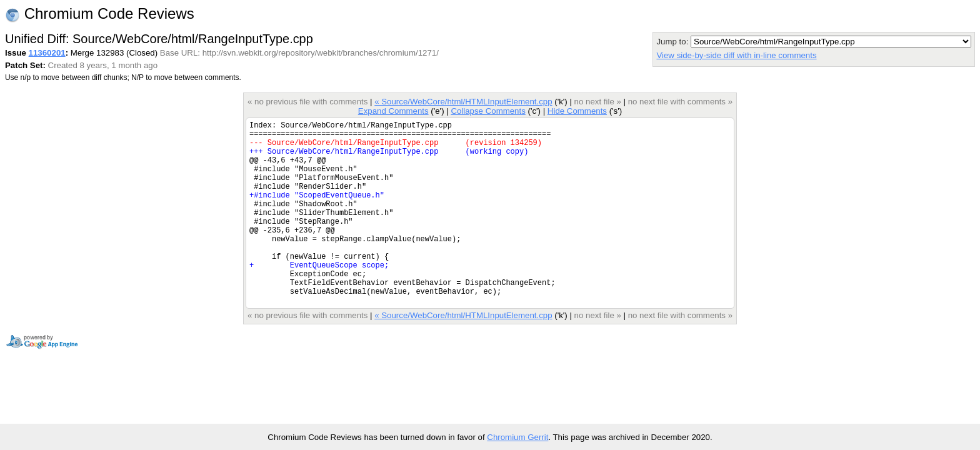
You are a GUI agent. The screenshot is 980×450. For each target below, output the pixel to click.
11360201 (47, 53)
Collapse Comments (488, 111)
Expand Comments (393, 111)
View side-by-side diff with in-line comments (736, 55)
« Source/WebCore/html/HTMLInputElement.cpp (463, 102)
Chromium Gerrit (517, 437)
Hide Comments (577, 111)
